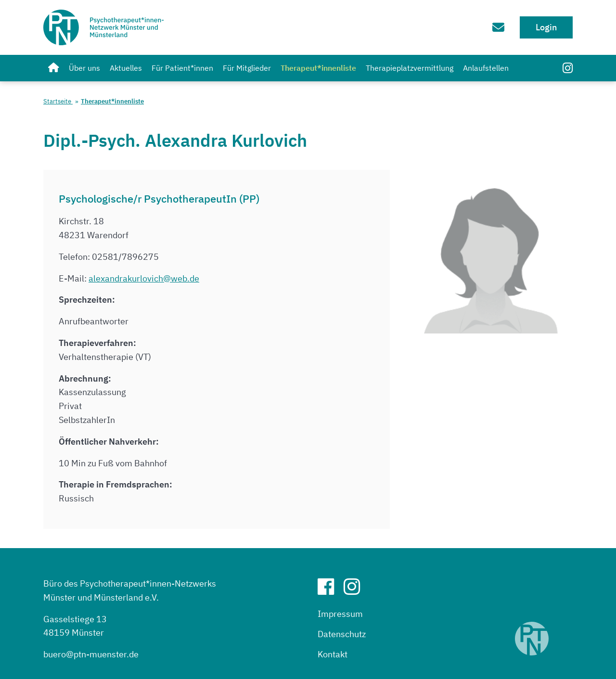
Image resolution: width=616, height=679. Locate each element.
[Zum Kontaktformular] (494, 27)
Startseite (58, 101)
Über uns (84, 68)
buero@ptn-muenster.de (91, 654)
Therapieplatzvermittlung (410, 68)
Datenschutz (342, 634)
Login (546, 27)
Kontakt (333, 654)
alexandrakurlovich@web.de (144, 278)
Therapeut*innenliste (318, 68)
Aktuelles (126, 68)
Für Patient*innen (182, 68)
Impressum (340, 614)
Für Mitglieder (247, 68)
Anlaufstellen (486, 68)
